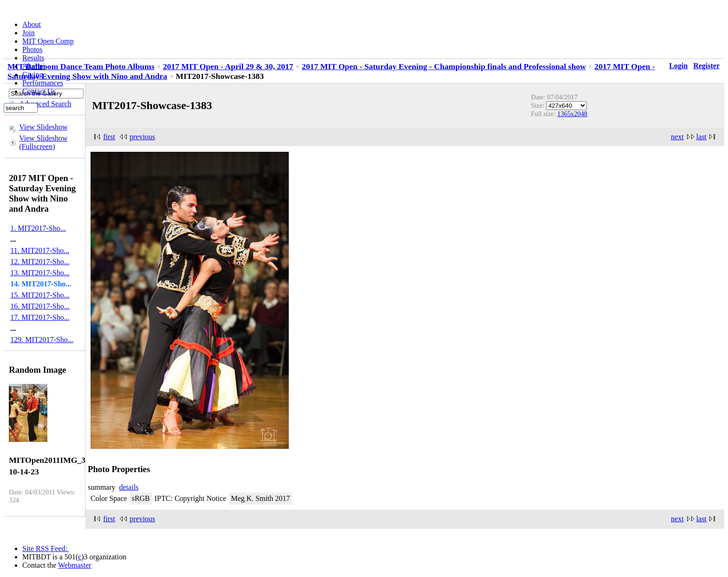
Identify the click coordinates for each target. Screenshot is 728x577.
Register (706, 66)
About (32, 24)
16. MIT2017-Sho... (40, 306)
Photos (32, 49)
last (702, 137)
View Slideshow (43, 127)
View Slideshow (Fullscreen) (43, 142)
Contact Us (39, 91)
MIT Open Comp (48, 41)
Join (29, 33)
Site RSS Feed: (46, 548)
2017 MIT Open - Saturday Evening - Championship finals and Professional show (444, 66)
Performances (43, 83)
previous (142, 137)
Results (33, 58)
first (109, 137)
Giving (32, 75)
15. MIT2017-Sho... (40, 295)
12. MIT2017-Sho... (40, 262)
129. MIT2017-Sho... (42, 340)
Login (678, 66)
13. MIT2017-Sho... (40, 273)
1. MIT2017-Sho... (38, 228)
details (129, 487)
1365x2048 (572, 114)
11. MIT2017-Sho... (40, 250)
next (677, 137)
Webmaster (75, 565)
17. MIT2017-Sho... (40, 317)
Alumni (34, 66)
